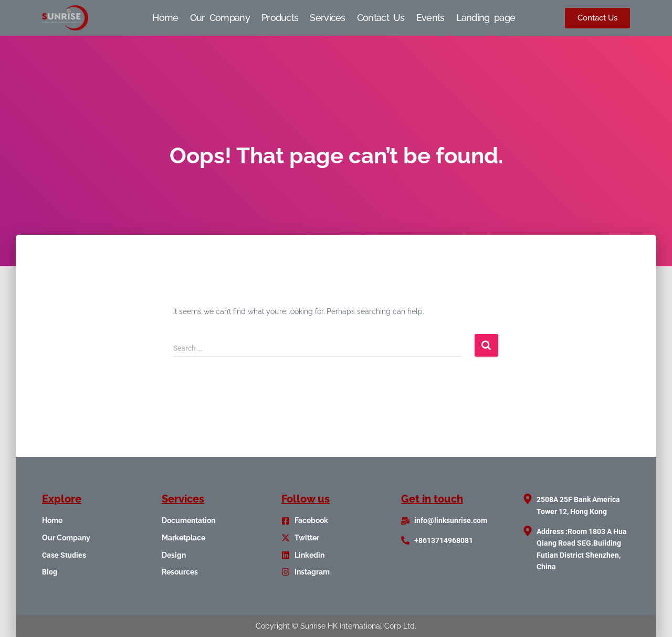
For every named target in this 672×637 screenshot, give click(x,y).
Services (327, 18)
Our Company (220, 18)
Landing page (486, 18)
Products (280, 18)
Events (430, 18)
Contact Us (381, 18)
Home (165, 18)
